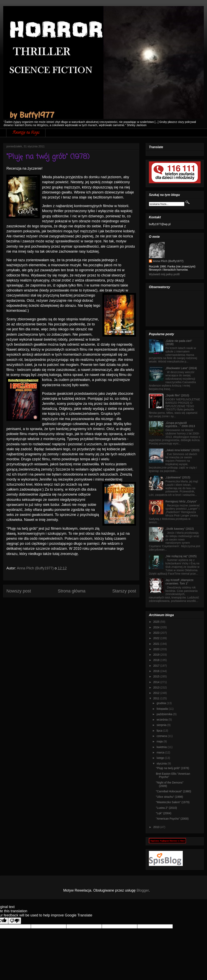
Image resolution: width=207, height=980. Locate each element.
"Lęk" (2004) (164, 813)
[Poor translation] (15, 921)
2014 (157, 682)
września (162, 720)
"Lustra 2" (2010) (166, 808)
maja (160, 741)
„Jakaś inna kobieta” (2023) (183, 450)
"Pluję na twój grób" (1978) (173, 768)
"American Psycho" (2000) (172, 819)
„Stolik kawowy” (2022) (180, 529)
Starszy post (124, 591)
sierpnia (162, 725)
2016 (157, 671)
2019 (157, 655)
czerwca (162, 736)
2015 (157, 676)
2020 (157, 649)
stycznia (162, 763)
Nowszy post (19, 591)
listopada (163, 709)
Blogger (143, 890)
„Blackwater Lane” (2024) (181, 368)
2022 (157, 638)
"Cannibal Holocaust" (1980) (174, 791)
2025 (157, 622)
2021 (157, 644)
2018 (157, 660)
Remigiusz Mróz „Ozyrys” (181, 501)
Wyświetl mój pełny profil (164, 274)
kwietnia (162, 747)
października (165, 714)
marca (161, 752)
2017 (157, 666)
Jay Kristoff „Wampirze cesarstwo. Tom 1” (180, 582)
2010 (157, 827)
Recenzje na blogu (26, 133)
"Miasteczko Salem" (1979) (173, 802)
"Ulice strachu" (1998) (169, 797)
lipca (160, 731)
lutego (161, 758)
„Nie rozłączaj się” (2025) (181, 556)
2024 (157, 627)
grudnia (162, 703)
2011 (157, 698)
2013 (157, 687)
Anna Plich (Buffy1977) (168, 261)
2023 (157, 633)
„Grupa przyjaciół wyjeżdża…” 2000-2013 (180, 425)
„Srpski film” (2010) (177, 395)
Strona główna (72, 591)
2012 (157, 693)
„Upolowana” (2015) (178, 477)
